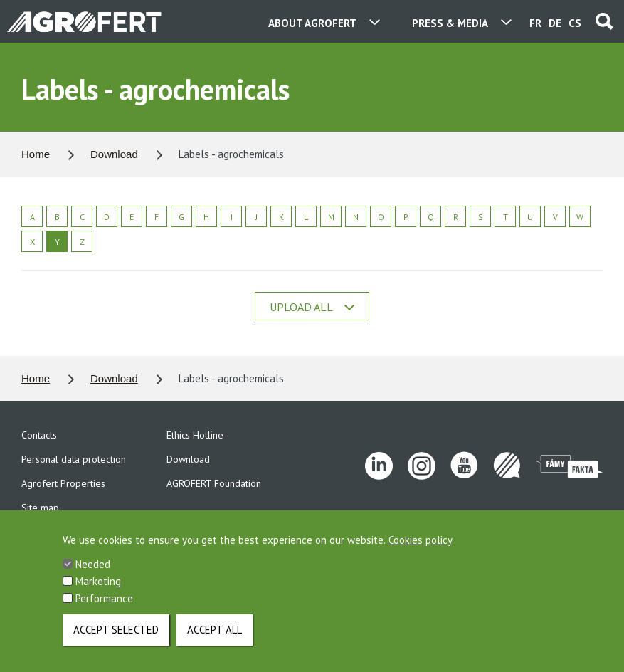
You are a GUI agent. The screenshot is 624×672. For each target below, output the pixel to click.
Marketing (98, 593)
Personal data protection (74, 459)
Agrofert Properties (63, 483)
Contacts (39, 435)
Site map (40, 508)
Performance (104, 610)
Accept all (215, 642)
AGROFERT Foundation (214, 483)
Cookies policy (421, 552)
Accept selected (116, 642)
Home (36, 154)
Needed (93, 576)
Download (114, 154)
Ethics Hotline (195, 435)
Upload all (312, 307)
